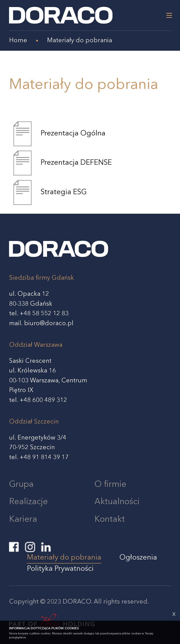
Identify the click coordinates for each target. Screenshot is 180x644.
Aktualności (117, 502)
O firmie (110, 485)
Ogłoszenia (138, 558)
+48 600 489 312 (43, 400)
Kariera (23, 520)
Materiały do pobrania (64, 558)
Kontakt (110, 520)
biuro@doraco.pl (49, 324)
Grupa (21, 485)
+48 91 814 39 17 (44, 458)
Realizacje (28, 502)
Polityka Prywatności (60, 569)
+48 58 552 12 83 (44, 314)
